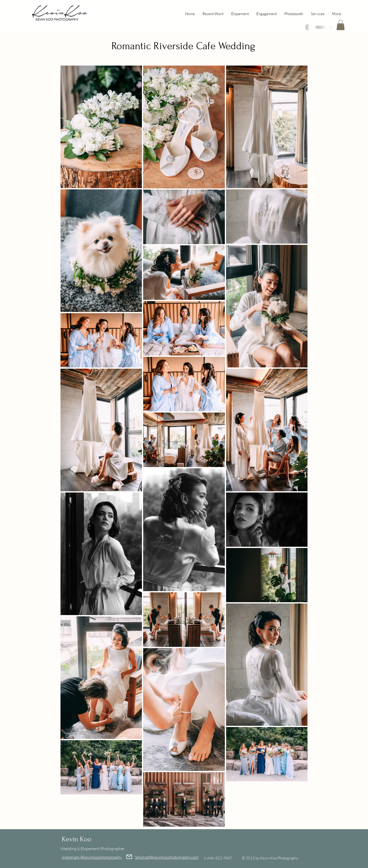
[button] (341, 25)
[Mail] (129, 857)
